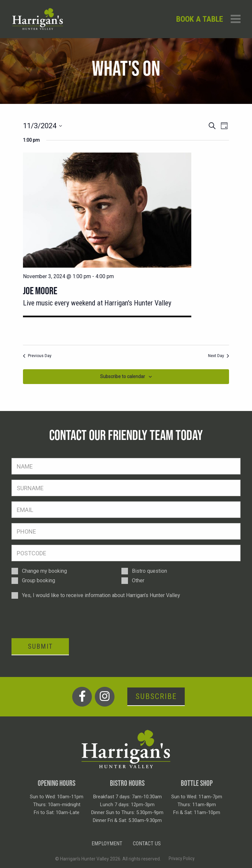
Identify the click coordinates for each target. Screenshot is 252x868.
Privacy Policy (182, 858)
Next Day (219, 356)
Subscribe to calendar (123, 376)
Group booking (39, 580)
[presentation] (61, 618)
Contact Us (147, 844)
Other (138, 580)
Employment (107, 844)
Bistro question (149, 571)
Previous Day (37, 356)
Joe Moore (40, 291)
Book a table (200, 19)
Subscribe (156, 696)
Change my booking (44, 571)
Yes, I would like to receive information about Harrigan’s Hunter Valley (101, 595)
